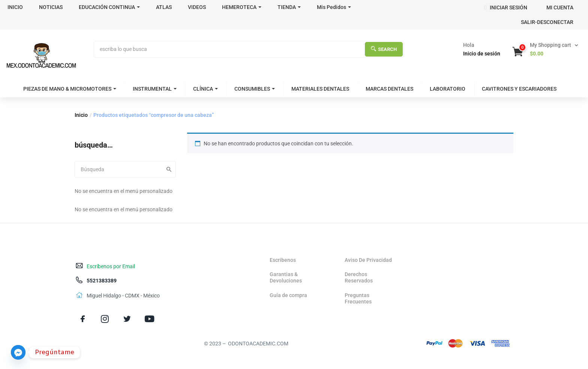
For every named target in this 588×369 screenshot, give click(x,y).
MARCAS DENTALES (389, 89)
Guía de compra (288, 295)
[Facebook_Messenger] (18, 352)
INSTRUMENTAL (155, 89)
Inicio (81, 115)
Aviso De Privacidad (368, 260)
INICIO (15, 7)
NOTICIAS (51, 7)
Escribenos (283, 260)
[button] (546, 49)
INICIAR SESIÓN (506, 7)
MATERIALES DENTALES (320, 89)
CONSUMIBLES (255, 89)
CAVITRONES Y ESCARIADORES (519, 89)
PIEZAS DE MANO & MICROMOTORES (70, 89)
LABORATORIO (448, 89)
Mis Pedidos (334, 7)
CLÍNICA (205, 89)
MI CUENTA (560, 7)
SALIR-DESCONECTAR (547, 22)
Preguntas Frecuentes (358, 298)
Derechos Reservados (359, 277)
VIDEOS (197, 7)
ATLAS (164, 7)
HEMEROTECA (242, 7)
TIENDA (289, 7)
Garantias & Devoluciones (286, 277)
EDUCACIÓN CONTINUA (109, 7)
